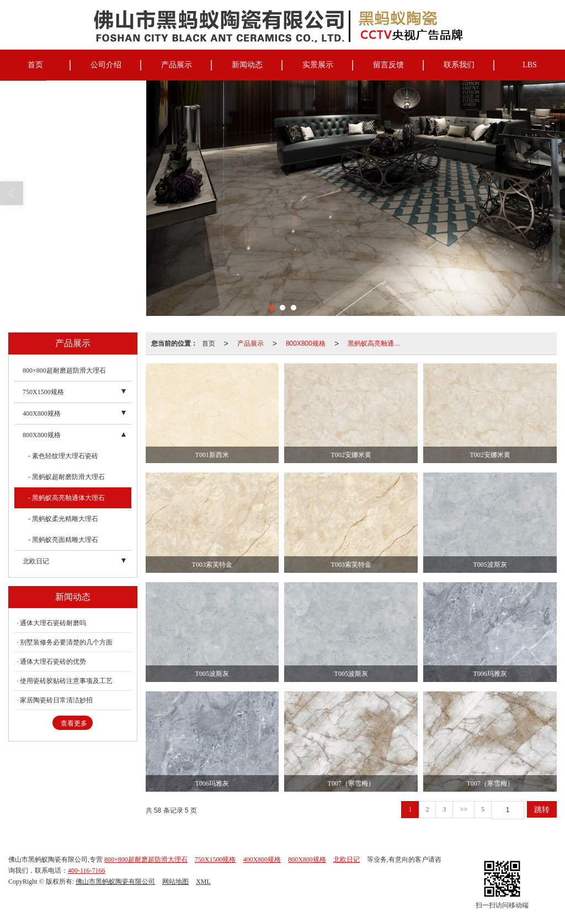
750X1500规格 (43, 392)
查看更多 (74, 723)
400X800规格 (42, 413)
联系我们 (459, 65)
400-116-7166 (87, 871)
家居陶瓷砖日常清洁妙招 (56, 700)
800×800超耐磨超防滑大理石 (64, 370)
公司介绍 (106, 65)
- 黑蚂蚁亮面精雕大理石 (63, 540)
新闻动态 (247, 65)
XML (203, 882)
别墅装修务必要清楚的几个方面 (66, 642)
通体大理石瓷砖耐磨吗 (53, 623)
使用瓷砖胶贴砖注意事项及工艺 (66, 681)
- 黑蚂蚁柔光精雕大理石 (63, 519)
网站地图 (175, 882)
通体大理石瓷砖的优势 (53, 662)
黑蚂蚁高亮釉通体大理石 (377, 343)
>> (463, 809)
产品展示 (177, 65)
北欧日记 (36, 561)
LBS (530, 65)
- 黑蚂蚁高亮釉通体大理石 (66, 498)
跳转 (542, 809)
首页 (35, 65)
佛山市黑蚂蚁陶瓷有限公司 (115, 882)
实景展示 (318, 65)
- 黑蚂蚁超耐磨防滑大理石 (66, 477)
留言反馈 (388, 65)
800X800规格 (306, 343)
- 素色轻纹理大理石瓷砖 (63, 456)
